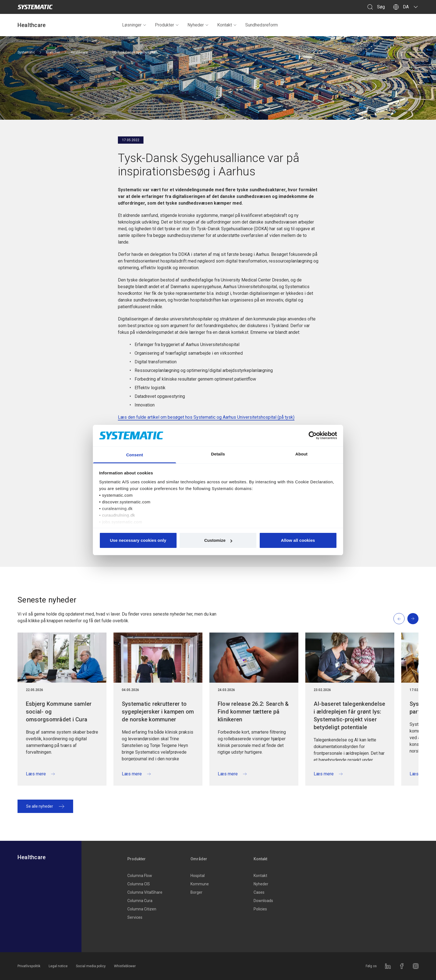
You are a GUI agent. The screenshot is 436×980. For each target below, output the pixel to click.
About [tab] (301, 454)
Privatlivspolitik (29, 966)
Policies (260, 909)
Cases (259, 892)
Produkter (167, 25)
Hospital (198, 876)
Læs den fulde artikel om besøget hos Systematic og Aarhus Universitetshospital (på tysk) (206, 417)
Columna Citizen (142, 909)
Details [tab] (218, 454)
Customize (218, 540)
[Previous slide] (399, 619)
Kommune (200, 884)
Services (135, 917)
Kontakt (227, 25)
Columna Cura (140, 901)
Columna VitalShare (145, 892)
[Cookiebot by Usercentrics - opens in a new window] (313, 435)
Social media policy (91, 966)
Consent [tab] (135, 455)
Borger (196, 892)
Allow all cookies (298, 540)
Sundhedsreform (262, 25)
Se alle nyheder (45, 806)
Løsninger (134, 25)
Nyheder (198, 25)
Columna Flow (140, 876)
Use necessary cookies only (138, 540)
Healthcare (32, 25)
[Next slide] (413, 619)
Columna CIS (139, 884)
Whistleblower (125, 966)
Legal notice (58, 966)
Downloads (263, 901)
